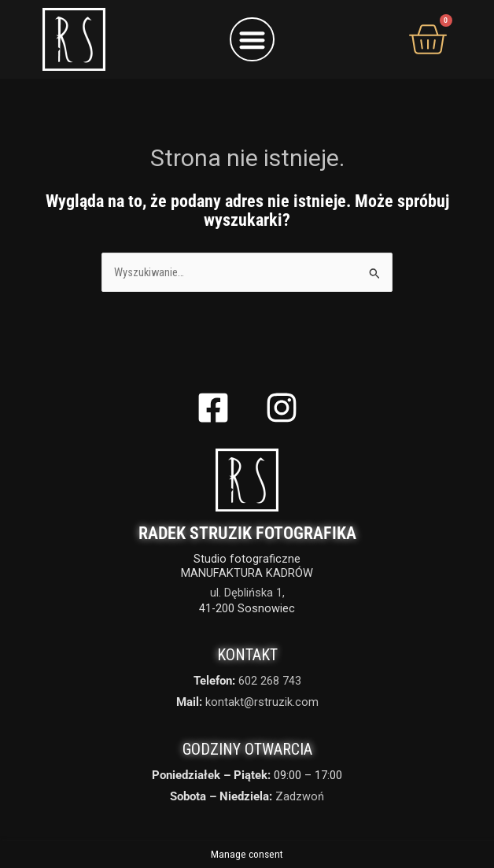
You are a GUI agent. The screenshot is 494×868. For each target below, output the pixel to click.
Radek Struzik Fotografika (247, 533)
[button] (252, 40)
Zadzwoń (300, 796)
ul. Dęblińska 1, (247, 593)
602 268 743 (270, 681)
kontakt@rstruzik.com (262, 702)
